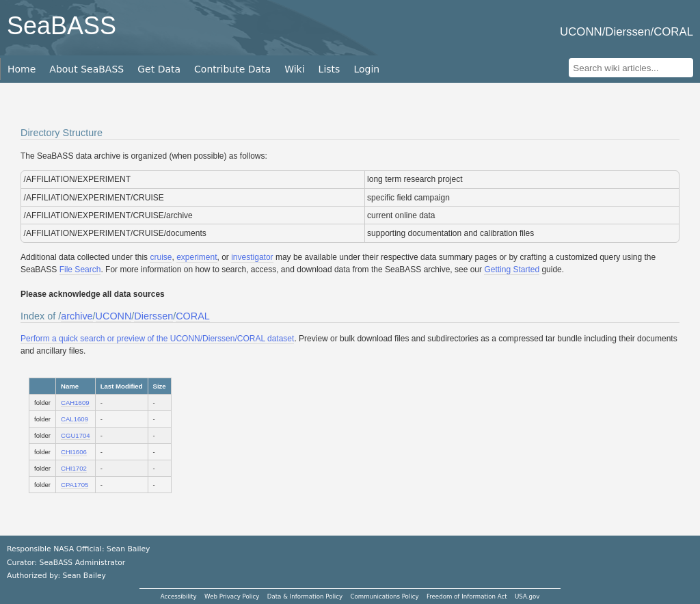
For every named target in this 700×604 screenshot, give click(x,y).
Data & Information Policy (305, 596)
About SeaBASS (86, 69)
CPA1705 (75, 485)
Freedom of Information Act (467, 596)
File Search (80, 270)
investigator (252, 257)
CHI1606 (74, 452)
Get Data (159, 69)
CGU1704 (76, 435)
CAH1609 (75, 403)
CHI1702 (74, 468)
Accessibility (179, 596)
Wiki (294, 69)
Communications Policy (384, 596)
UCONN (114, 316)
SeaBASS (62, 26)
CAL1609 (75, 419)
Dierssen (153, 316)
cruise (161, 257)
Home (22, 69)
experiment (197, 257)
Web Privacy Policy (232, 596)
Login (366, 69)
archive (77, 316)
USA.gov (527, 596)
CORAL (193, 316)
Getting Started (512, 270)
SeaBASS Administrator (83, 563)
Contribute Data (232, 69)
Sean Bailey (84, 576)
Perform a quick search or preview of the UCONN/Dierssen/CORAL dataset (157, 339)
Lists (329, 69)
